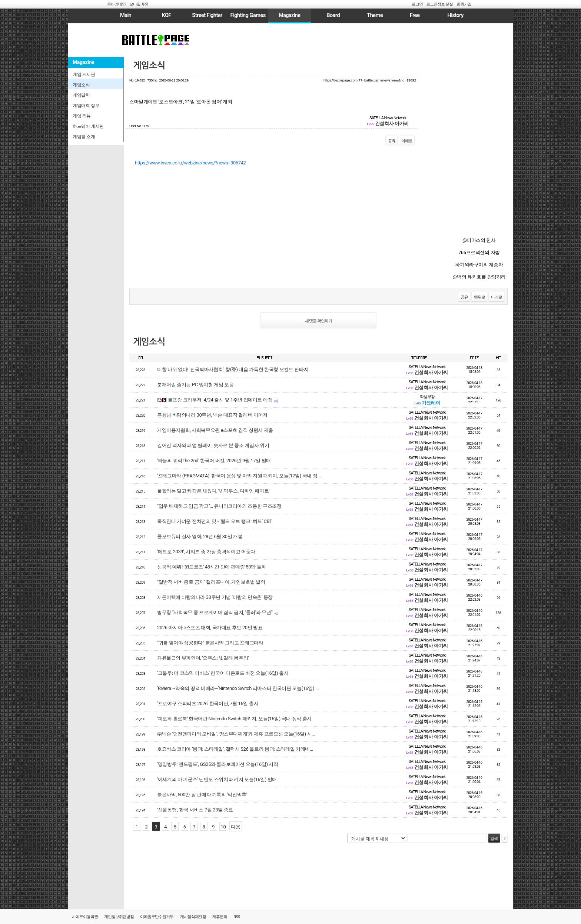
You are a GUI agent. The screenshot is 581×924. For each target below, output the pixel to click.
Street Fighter (207, 15)
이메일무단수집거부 (157, 917)
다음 (235, 827)
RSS (237, 917)
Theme (375, 15)
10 (223, 827)
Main (126, 15)
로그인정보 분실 (439, 4)
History (455, 15)
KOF (166, 15)
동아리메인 (116, 4)
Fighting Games (248, 15)
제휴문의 (220, 917)
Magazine (289, 15)
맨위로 (479, 297)
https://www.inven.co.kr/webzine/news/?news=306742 (190, 163)
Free (415, 15)
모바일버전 (139, 4)
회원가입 (464, 4)
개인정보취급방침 (119, 917)
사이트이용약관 (85, 917)
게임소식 (149, 66)
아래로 (407, 141)
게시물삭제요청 (193, 917)
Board (333, 15)
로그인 (417, 4)
